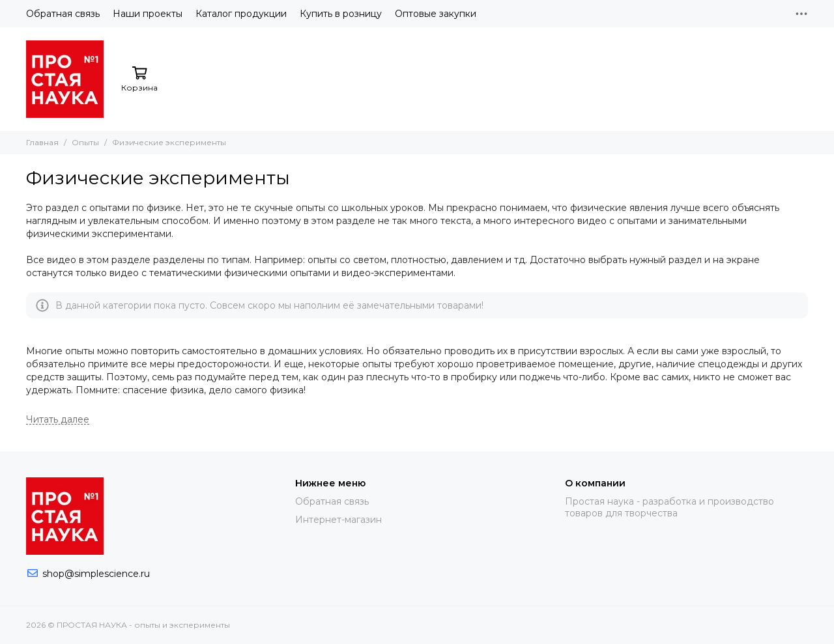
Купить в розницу (341, 14)
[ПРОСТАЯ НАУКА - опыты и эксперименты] (65, 79)
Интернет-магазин (338, 520)
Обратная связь (63, 14)
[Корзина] (139, 80)
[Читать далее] (58, 420)
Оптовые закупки (436, 14)
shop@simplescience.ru (96, 574)
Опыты (85, 142)
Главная (42, 142)
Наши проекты (148, 14)
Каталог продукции (241, 14)
